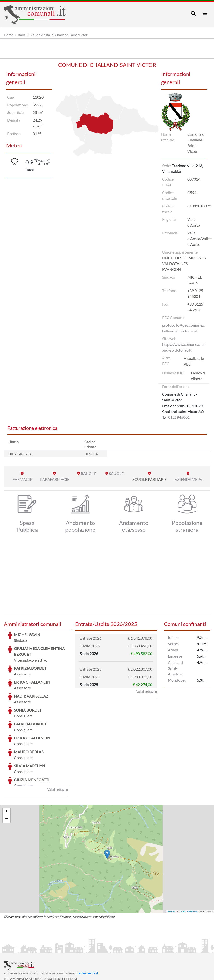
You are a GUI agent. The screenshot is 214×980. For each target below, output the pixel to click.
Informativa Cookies (98, 948)
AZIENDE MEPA (188, 479)
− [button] (7, 783)
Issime (173, 637)
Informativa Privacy (63, 948)
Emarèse (175, 656)
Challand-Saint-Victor (71, 35)
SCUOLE (116, 473)
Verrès (173, 644)
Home (8, 35)
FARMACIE (22, 479)
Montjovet (177, 680)
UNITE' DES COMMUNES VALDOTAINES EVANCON (184, 264)
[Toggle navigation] (193, 13)
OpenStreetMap (189, 875)
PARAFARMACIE (55, 479)
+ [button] (7, 776)
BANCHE (89, 473)
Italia (22, 35)
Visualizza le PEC (194, 361)
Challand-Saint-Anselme (176, 668)
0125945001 (179, 417)
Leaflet (171, 875)
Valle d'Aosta (40, 35)
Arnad (173, 650)
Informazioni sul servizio (24, 948)
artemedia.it (88, 937)
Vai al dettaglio (58, 754)
